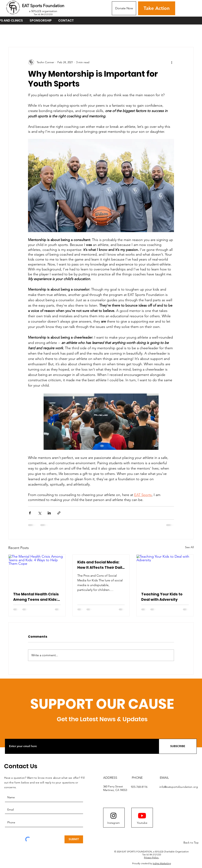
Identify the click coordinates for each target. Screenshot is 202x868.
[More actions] (172, 62)
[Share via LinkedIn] (49, 513)
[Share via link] (59, 513)
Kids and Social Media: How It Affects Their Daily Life (101, 565)
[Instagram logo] (113, 816)
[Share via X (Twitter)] (40, 513)
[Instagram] (113, 823)
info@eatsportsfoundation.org (179, 787)
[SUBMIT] (74, 839)
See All (189, 547)
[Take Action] (157, 8)
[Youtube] (142, 823)
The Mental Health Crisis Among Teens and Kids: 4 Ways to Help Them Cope (36, 597)
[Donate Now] (124, 8)
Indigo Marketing (162, 863)
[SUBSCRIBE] (178, 746)
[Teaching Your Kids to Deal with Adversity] (165, 571)
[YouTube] (142, 816)
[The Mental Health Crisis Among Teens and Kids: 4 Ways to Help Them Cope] (37, 571)
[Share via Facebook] (30, 513)
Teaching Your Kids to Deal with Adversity (162, 597)
